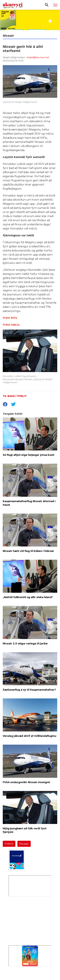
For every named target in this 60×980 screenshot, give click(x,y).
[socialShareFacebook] (5, 405)
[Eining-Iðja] (30, 930)
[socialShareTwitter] (13, 405)
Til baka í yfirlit (15, 396)
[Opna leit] (47, 5)
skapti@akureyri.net (38, 57)
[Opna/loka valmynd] (55, 5)
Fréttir (9, 844)
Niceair (24, 844)
